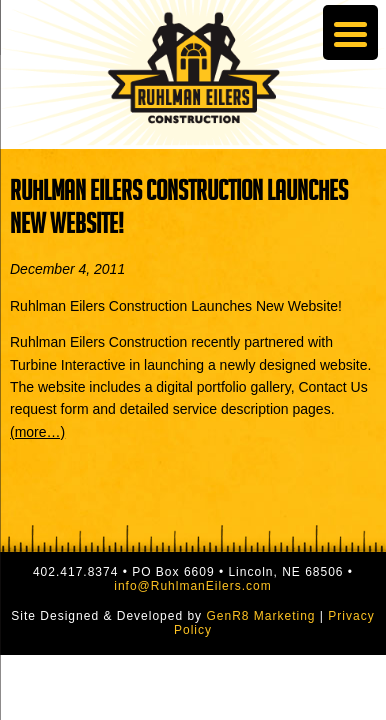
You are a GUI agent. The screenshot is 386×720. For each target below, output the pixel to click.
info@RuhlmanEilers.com (193, 586)
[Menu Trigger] (350, 32)
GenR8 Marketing (260, 616)
